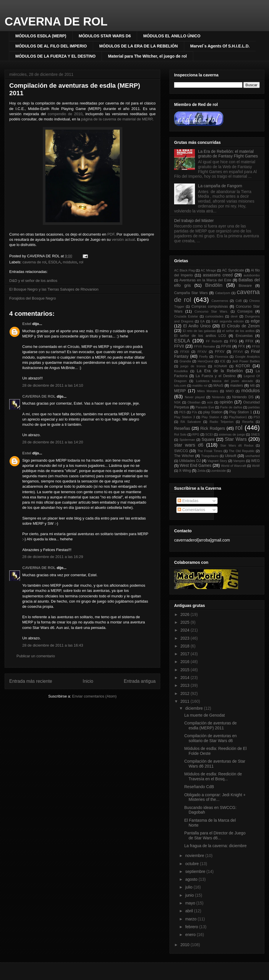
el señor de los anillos (238, 331)
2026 (186, 614)
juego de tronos (193, 366)
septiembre (196, 871)
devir (234, 316)
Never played (195, 397)
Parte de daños (231, 407)
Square (208, 439)
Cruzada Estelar (186, 316)
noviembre (195, 856)
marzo (191, 919)
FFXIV (202, 352)
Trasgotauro (210, 456)
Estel (27, 324)
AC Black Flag (184, 270)
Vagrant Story (217, 461)
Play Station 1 (241, 412)
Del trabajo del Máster (194, 221)
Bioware (245, 286)
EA (203, 321)
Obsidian (194, 402)
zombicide (218, 471)
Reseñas (182, 428)
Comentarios (191, 510)
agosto (192, 879)
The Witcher (184, 456)
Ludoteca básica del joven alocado (225, 381)
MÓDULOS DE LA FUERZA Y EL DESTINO (55, 56)
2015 (186, 670)
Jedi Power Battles (246, 361)
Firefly (203, 357)
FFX (242, 346)
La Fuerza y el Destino (216, 376)
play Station (213, 412)
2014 (186, 678)
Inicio (88, 681)
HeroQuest (205, 361)
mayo (191, 903)
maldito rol (200, 386)
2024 (186, 630)
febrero (192, 927)
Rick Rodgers (213, 428)
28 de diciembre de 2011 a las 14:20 (53, 442)
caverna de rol (34, 262)
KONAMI (221, 366)
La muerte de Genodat (204, 715)
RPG (196, 434)
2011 (186, 701)
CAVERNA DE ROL (56, 21)
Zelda (202, 471)
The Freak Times (210, 451)
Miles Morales (208, 391)
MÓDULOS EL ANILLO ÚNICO (172, 36)
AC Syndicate (233, 270)
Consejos (245, 311)
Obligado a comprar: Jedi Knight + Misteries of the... (215, 797)
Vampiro (239, 461)
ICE (223, 361)
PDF (111, 234)
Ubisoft (231, 456)
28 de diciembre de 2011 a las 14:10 (53, 385)
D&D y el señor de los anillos (33, 281)
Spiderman (187, 440)
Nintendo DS (243, 397)
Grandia (185, 361)
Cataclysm (223, 293)
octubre (192, 864)
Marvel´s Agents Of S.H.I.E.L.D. (220, 46)
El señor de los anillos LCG (200, 336)
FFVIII (226, 346)
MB (252, 386)
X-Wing (185, 471)
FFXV (220, 352)
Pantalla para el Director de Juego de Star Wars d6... (215, 835)
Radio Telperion (222, 422)
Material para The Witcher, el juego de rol (147, 56)
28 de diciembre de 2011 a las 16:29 (53, 557)
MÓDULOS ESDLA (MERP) (41, 36)
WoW (256, 466)
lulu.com (180, 386)
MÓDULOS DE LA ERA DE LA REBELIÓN (138, 46)
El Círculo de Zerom (241, 326)
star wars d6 (189, 445)
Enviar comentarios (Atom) (94, 696)
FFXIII (185, 352)
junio (190, 895)
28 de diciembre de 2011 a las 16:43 (53, 645)
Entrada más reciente (31, 681)
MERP (180, 391)
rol (81, 262)
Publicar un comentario (36, 656)
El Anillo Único (197, 326)
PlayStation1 (238, 417)
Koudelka (181, 371)
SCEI (209, 434)
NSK (177, 402)
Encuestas (244, 336)
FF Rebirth (214, 341)
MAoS (218, 386)
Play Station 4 (212, 417)
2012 (186, 693)
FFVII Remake (204, 346)
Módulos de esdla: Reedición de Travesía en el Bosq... (213, 776)
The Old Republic (242, 451)
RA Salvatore (191, 422)
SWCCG (181, 451)
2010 (186, 945)
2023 (186, 638)
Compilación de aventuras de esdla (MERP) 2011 (210, 725)
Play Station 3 (185, 417)
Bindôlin (214, 285)
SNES (255, 434)
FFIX (249, 341)
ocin (210, 402)
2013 (186, 685)
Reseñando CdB (199, 787)
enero (191, 935)
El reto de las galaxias (199, 331)
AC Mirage (208, 270)
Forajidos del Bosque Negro (33, 298)
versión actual (123, 240)
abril (189, 911)
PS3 (257, 417)
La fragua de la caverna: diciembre (215, 846)
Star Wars (236, 439)
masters (237, 386)
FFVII (179, 346)
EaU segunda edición (228, 321)
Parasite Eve (205, 407)
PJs (195, 412)
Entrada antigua (140, 681)
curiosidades (214, 316)
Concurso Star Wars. (211, 311)
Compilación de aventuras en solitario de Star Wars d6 (210, 738)
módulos (70, 262)
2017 (186, 654)
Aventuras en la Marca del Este (205, 280)
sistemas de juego (232, 434)
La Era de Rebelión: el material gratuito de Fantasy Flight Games (228, 154)
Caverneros (220, 301)
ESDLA (55, 262)
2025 (186, 622)
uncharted (253, 456)
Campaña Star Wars (191, 293)
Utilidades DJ (190, 461)
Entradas (188, 501)
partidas (254, 407)
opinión (226, 402)
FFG (234, 341)
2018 (186, 646)
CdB (239, 301)
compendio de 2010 (65, 114)
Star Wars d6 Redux (237, 445)
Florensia (222, 357)
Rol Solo (180, 434)
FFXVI (238, 352)
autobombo (252, 275)
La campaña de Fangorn (220, 186)
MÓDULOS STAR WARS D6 (105, 36)
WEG (255, 461)
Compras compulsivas (210, 307)
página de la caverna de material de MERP (117, 119)
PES (182, 412)
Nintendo (219, 397)
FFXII (256, 346)
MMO (230, 391)
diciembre (195, 708)
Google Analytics (247, 357)
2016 (186, 662)
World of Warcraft (234, 466)
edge (255, 321)
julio (189, 887)
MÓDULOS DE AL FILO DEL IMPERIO (51, 46)
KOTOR (243, 366)
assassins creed (218, 275)
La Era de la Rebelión (220, 371)
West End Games (196, 465)
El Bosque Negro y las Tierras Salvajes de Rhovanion (54, 289)
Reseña (248, 422)
